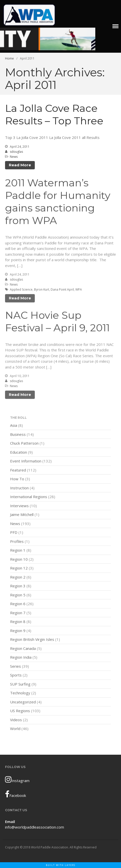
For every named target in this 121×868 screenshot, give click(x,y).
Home (9, 58)
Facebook (16, 794)
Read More (20, 165)
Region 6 (18, 604)
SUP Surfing (20, 685)
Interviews (19, 506)
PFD (14, 533)
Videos (16, 720)
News (14, 157)
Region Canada (23, 649)
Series (16, 667)
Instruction (19, 488)
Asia (14, 426)
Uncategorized (23, 702)
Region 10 (19, 560)
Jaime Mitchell (22, 515)
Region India (21, 658)
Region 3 (18, 586)
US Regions (20, 711)
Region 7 (18, 613)
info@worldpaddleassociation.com (35, 827)
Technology (20, 693)
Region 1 (18, 551)
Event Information (26, 462)
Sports (16, 676)
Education (19, 453)
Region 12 (19, 569)
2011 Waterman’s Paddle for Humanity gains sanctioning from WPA (58, 202)
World (15, 729)
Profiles (17, 542)
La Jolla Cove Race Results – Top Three (54, 114)
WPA (79, 290)
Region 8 (18, 622)
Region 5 (18, 595)
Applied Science (21, 290)
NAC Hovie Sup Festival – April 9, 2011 (57, 322)
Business (18, 435)
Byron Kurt (42, 290)
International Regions (29, 497)
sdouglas (16, 152)
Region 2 (18, 578)
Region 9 (18, 631)
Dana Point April (62, 290)
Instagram (17, 779)
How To (17, 479)
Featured (18, 471)
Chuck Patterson (24, 444)
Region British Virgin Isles (32, 640)
